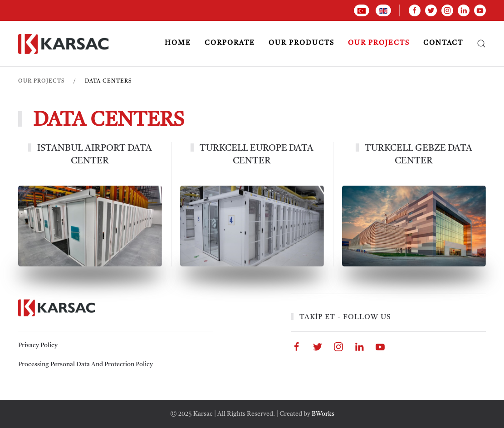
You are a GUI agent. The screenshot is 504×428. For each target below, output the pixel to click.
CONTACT (443, 43)
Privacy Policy (38, 345)
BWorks (323, 414)
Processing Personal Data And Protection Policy (86, 364)
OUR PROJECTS (379, 43)
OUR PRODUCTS (301, 43)
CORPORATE (230, 43)
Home (178, 43)
